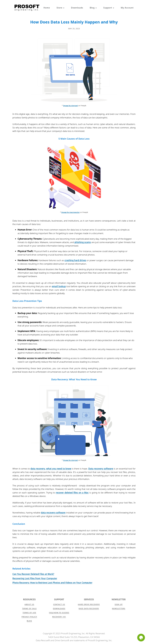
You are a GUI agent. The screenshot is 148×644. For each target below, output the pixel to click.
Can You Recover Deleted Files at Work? (33, 574)
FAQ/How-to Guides (59, 613)
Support (109, 8)
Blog (93, 8)
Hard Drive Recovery (89, 604)
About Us (29, 604)
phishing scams (83, 242)
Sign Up (119, 604)
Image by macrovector (71, 212)
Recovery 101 (59, 617)
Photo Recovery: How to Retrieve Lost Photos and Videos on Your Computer (52, 583)
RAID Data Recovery (89, 608)
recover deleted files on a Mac (72, 493)
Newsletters (119, 608)
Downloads (77, 8)
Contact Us (59, 604)
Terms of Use (29, 613)
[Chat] (141, 638)
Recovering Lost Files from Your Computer (35, 578)
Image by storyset (71, 106)
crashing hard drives (75, 260)
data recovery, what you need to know (51, 469)
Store (60, 8)
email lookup (59, 286)
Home (47, 8)
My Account (127, 8)
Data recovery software (101, 469)
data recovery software (53, 513)
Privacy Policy (29, 617)
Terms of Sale (29, 608)
